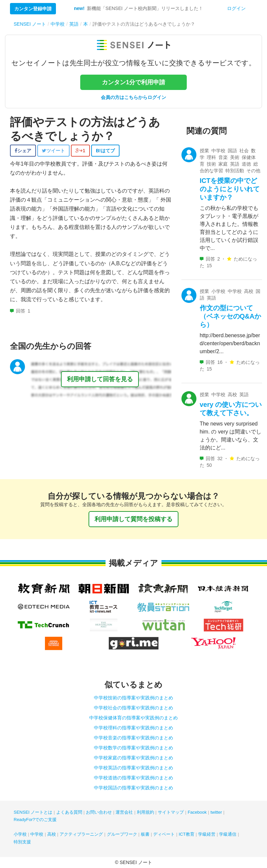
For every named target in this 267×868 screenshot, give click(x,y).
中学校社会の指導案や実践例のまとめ (133, 708)
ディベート (164, 834)
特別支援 (22, 842)
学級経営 (207, 834)
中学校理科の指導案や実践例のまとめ (133, 728)
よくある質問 (69, 812)
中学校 (37, 834)
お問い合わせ (99, 812)
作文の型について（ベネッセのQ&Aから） (230, 316)
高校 (52, 834)
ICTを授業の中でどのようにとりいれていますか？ (230, 189)
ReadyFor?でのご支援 (35, 820)
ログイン (236, 8)
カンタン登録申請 (33, 9)
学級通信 (228, 834)
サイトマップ (171, 812)
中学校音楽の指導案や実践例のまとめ (133, 738)
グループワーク (122, 834)
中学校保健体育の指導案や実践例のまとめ (133, 718)
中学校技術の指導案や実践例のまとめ (133, 698)
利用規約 (145, 812)
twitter (216, 812)
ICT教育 (187, 834)
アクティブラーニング (81, 834)
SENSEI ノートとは (33, 812)
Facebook (197, 812)
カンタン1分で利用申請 (133, 82)
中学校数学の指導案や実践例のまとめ (133, 748)
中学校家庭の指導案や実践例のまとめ (133, 758)
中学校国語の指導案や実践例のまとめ (133, 788)
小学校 (20, 834)
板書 (145, 834)
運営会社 (124, 812)
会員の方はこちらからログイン (133, 97)
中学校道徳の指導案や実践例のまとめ (133, 778)
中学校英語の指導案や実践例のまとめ (133, 768)
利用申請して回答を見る (100, 379)
